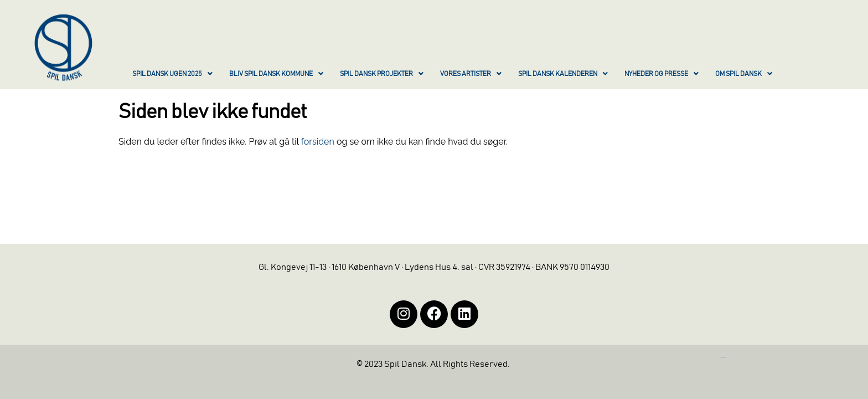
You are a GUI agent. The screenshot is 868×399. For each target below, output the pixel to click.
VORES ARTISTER (471, 74)
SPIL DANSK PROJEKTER (382, 74)
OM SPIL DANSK (744, 74)
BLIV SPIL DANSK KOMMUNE (276, 74)
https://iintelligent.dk (724, 358)
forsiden (318, 142)
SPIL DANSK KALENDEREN (563, 74)
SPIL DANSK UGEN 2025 (172, 74)
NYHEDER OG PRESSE (662, 74)
